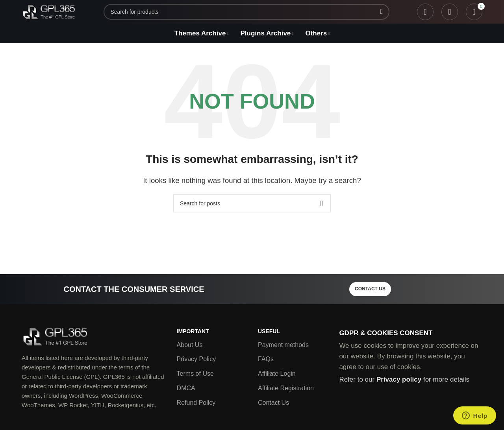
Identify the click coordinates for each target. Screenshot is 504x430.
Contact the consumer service (134, 289)
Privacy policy (399, 379)
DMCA (186, 388)
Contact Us (273, 403)
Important (193, 331)
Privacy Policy (196, 359)
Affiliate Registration (286, 388)
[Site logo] (49, 11)
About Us (190, 345)
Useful (269, 331)
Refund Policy (196, 403)
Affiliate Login (277, 374)
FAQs (266, 359)
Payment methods (283, 345)
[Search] (246, 12)
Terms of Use (195, 374)
